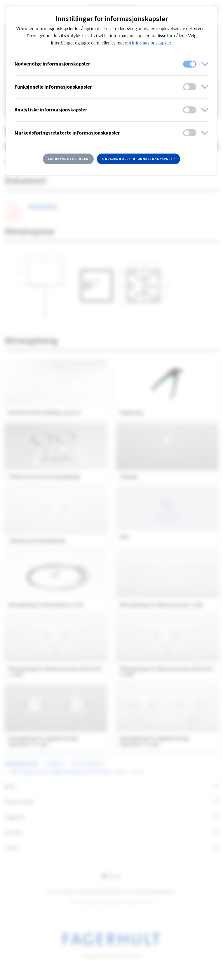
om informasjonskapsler (148, 43)
